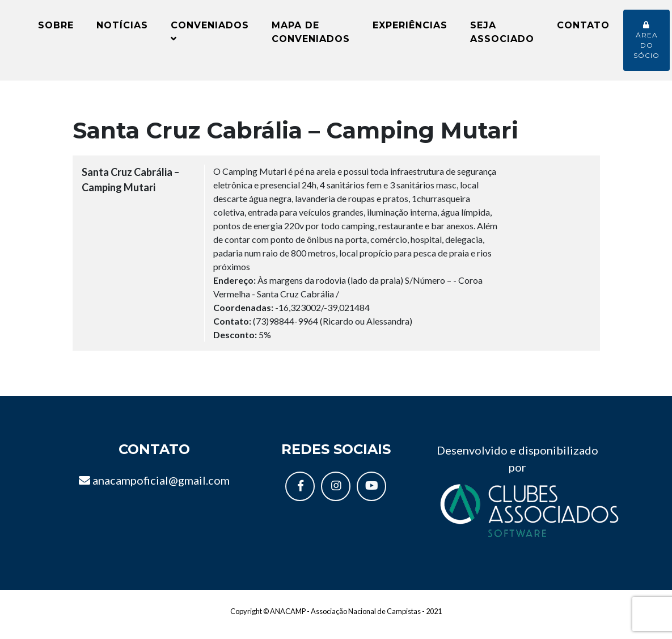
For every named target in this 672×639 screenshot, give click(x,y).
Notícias (122, 29)
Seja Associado (502, 36)
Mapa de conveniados (311, 36)
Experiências (410, 29)
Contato (583, 29)
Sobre (56, 29)
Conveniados (210, 35)
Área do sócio (646, 45)
